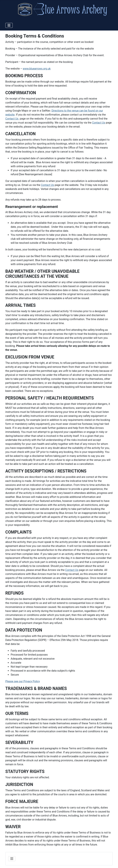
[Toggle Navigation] (9, 25)
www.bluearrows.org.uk (37, 69)
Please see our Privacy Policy (23, 681)
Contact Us (12, 119)
